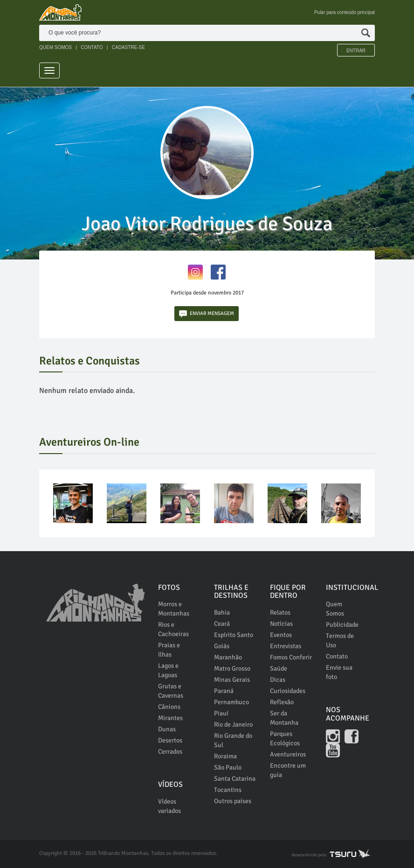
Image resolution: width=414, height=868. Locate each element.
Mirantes (170, 718)
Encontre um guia (288, 770)
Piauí (221, 713)
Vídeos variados (169, 806)
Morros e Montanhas (174, 609)
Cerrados (170, 752)
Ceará (222, 624)
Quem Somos (335, 609)
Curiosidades (288, 691)
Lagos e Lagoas (168, 670)
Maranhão (228, 657)
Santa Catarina (235, 779)
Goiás (222, 646)
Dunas (167, 729)
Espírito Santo (234, 635)
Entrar (356, 51)
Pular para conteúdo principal (345, 12)
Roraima (225, 756)
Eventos (281, 635)
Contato (337, 656)
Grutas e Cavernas (171, 691)
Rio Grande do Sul (233, 740)
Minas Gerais (232, 680)
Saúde (279, 668)
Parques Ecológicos (285, 738)
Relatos (280, 612)
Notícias (281, 624)
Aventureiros (288, 754)
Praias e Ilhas (169, 650)
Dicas (278, 680)
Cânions (169, 707)
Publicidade (342, 625)
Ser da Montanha (284, 718)
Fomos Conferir (291, 657)
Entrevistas (286, 646)
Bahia (222, 612)
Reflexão (282, 702)
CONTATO (92, 47)
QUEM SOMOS (55, 47)
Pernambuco (231, 702)
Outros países (233, 801)
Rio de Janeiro (233, 724)
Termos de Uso (340, 640)
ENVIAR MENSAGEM (207, 314)
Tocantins (228, 790)
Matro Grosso (232, 668)
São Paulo (228, 767)
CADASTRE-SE (128, 47)
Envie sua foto (339, 672)
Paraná (224, 691)
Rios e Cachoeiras (173, 629)
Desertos (170, 740)
